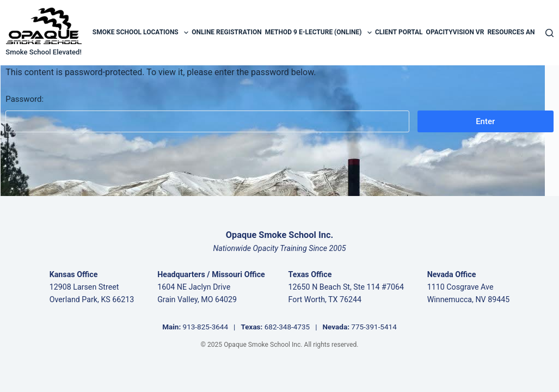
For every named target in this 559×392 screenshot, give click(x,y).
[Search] (549, 33)
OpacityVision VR (455, 32)
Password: (207, 113)
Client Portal (399, 32)
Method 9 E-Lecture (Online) (318, 33)
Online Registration (227, 32)
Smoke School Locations (140, 33)
